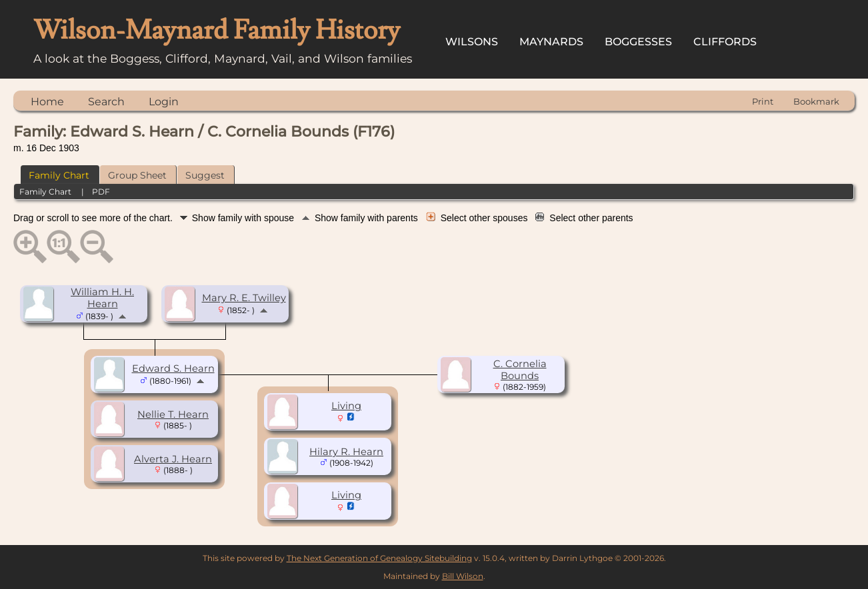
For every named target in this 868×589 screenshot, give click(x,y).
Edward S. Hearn (173, 368)
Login (164, 102)
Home (47, 102)
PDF (101, 192)
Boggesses (638, 42)
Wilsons (472, 42)
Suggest (205, 175)
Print (763, 101)
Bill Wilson (463, 576)
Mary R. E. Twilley (244, 298)
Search (106, 102)
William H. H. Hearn (102, 298)
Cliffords (725, 42)
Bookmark (816, 101)
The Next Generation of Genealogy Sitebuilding (379, 558)
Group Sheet (137, 175)
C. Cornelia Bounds (520, 370)
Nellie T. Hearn (173, 414)
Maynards (551, 42)
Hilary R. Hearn (346, 452)
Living (346, 406)
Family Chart (59, 175)
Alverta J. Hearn (173, 459)
